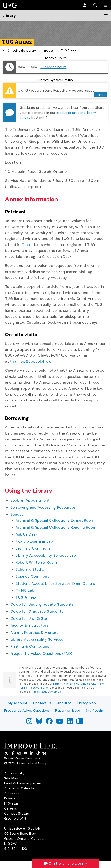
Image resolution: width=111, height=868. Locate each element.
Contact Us (42, 703)
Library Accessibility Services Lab (46, 555)
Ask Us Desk (26, 534)
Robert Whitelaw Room (36, 562)
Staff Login (94, 711)
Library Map (86, 703)
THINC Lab (25, 590)
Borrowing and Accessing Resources (43, 507)
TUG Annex (26, 597)
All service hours (53, 67)
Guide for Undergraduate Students (42, 604)
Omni (26, 245)
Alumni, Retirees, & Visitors (34, 633)
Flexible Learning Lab (34, 541)
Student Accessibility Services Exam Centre (55, 583)
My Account (18, 703)
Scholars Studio (30, 569)
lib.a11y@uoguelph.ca (47, 692)
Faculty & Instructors (29, 625)
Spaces (49, 51)
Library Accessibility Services (37, 639)
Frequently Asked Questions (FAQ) (41, 653)
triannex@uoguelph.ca (30, 361)
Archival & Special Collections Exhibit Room (55, 520)
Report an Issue (68, 711)
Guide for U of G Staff (30, 618)
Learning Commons (33, 548)
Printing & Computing (30, 646)
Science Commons (32, 576)
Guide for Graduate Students (37, 611)
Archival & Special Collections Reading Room (56, 527)
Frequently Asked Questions (27, 711)
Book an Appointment (30, 500)
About (64, 703)
